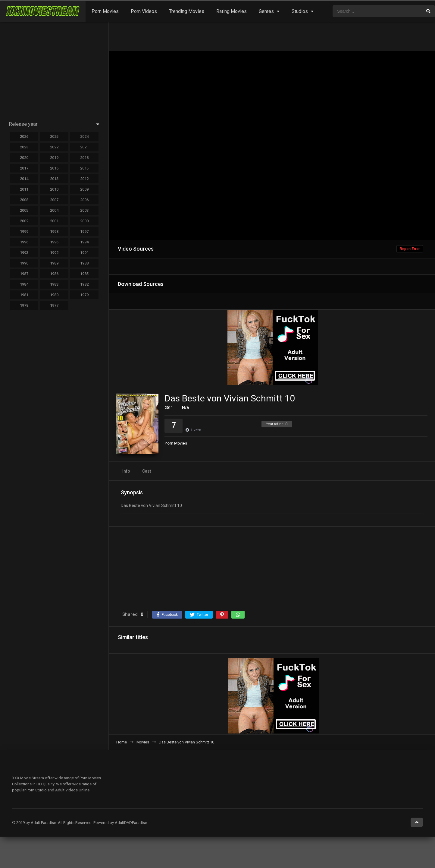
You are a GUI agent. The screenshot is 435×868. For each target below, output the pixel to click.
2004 (54, 210)
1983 (54, 284)
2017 (24, 168)
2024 (84, 136)
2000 (84, 221)
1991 (84, 253)
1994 (84, 242)
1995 (54, 242)
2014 (24, 179)
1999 (24, 231)
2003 (84, 210)
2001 (54, 221)
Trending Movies (187, 11)
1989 (54, 263)
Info (126, 471)
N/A (186, 408)
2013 (54, 179)
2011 (169, 408)
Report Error (410, 249)
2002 (24, 221)
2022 (54, 147)
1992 (54, 253)
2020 (24, 158)
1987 (24, 274)
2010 (54, 189)
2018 (84, 158)
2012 (84, 179)
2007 (54, 200)
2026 (24, 136)
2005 (24, 210)
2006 (84, 200)
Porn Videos (144, 11)
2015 (84, 168)
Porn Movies (105, 11)
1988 (84, 263)
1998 (54, 231)
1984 (24, 284)
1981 (24, 295)
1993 (24, 253)
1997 (84, 231)
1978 (24, 305)
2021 (84, 147)
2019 (54, 158)
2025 (54, 136)
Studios (300, 11)
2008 (24, 200)
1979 (84, 295)
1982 (84, 284)
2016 (54, 168)
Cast (147, 471)
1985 (84, 274)
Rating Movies (232, 11)
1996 (24, 242)
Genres (266, 11)
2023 (24, 147)
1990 (24, 263)
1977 (54, 305)
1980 (54, 295)
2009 (84, 189)
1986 (54, 274)
